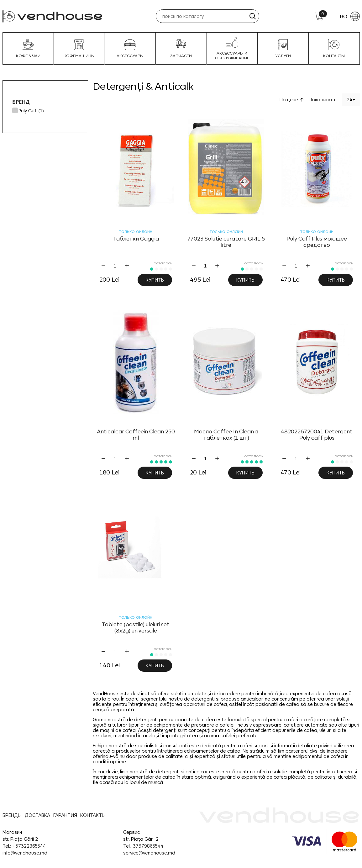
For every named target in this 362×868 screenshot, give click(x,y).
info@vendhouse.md (25, 853)
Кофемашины (79, 49)
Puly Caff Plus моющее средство (317, 242)
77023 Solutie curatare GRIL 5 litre (226, 242)
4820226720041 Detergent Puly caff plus (317, 435)
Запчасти (181, 49)
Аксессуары (130, 49)
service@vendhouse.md (149, 853)
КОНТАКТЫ (93, 815)
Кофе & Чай (28, 49)
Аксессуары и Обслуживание (232, 48)
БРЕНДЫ (12, 815)
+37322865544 (29, 846)
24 (349, 100)
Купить (155, 280)
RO (350, 16)
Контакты (334, 49)
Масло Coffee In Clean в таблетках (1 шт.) (226, 435)
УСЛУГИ (283, 49)
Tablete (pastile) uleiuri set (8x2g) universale (136, 627)
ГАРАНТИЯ (65, 815)
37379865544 (148, 846)
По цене (289, 100)
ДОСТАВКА (37, 815)
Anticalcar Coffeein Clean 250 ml (136, 435)
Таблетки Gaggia (136, 239)
